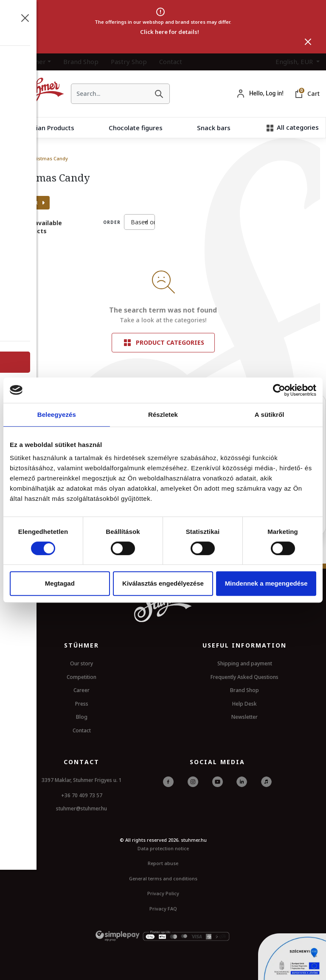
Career (81, 690)
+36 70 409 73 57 (82, 795)
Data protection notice (163, 848)
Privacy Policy (163, 893)
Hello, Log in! (266, 93)
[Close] (308, 42)
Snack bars (214, 128)
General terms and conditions (163, 878)
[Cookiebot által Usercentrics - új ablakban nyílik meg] (279, 390)
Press (82, 704)
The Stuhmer (26, 62)
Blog (82, 717)
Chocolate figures (136, 128)
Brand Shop (81, 62)
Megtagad (60, 583)
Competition (81, 677)
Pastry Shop (129, 62)
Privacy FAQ (163, 909)
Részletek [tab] (163, 415)
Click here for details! (170, 32)
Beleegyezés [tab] (57, 415)
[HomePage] (32, 94)
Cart (313, 94)
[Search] (159, 94)
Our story (81, 663)
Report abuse (163, 863)
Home (13, 158)
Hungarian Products (44, 128)
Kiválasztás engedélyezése (163, 583)
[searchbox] (110, 94)
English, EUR (295, 61)
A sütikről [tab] (270, 415)
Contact (171, 62)
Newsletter (244, 717)
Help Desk (244, 704)
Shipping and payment (245, 663)
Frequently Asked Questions (244, 677)
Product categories (163, 343)
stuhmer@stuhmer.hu (81, 808)
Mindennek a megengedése (266, 583)
